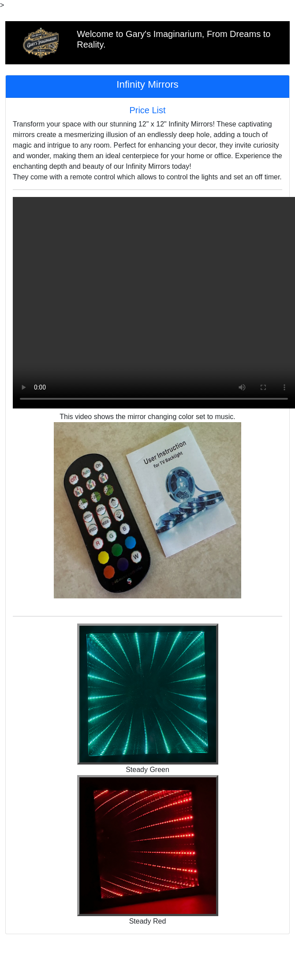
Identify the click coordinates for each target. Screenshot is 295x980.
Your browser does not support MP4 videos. (154, 303)
